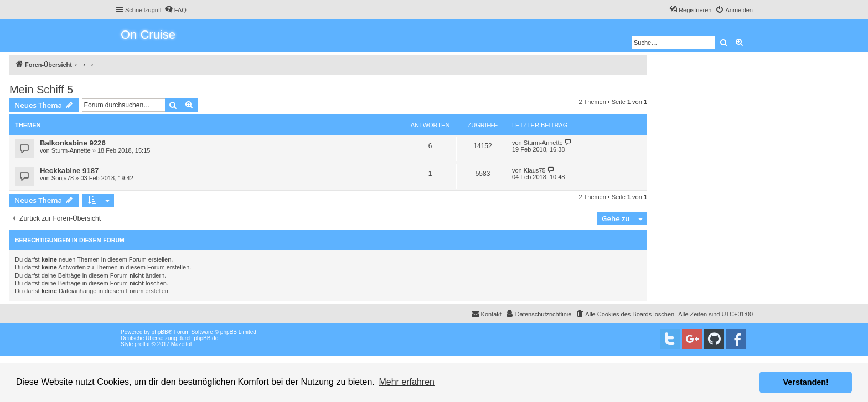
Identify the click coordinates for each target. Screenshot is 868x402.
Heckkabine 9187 (69, 171)
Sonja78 (63, 178)
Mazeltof (182, 344)
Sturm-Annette (71, 150)
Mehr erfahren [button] (407, 382)
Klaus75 (535, 170)
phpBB (160, 332)
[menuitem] (175, 10)
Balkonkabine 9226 (73, 143)
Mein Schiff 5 (41, 90)
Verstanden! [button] (806, 382)
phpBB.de (206, 338)
